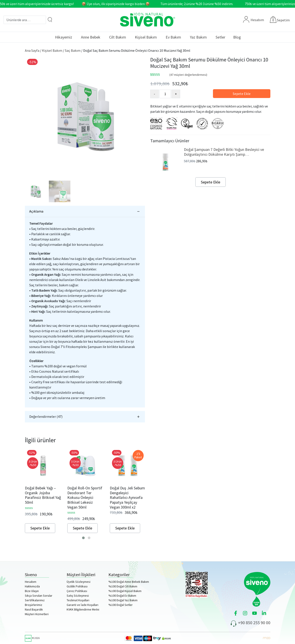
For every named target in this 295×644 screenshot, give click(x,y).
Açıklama (36, 211)
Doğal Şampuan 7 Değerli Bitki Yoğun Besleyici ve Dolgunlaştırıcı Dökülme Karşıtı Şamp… (224, 152)
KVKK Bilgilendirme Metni (83, 609)
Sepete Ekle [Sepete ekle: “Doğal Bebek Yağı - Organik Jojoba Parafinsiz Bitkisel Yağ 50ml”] (40, 528)
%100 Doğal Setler (121, 605)
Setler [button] (220, 37)
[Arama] (50, 19)
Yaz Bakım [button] (198, 37)
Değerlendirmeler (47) (46, 416)
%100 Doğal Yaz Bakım (123, 600)
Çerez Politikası (77, 591)
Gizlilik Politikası (77, 586)
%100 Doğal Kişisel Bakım (125, 591)
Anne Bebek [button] (91, 37)
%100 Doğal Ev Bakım (122, 596)
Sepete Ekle (242, 94)
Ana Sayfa (32, 50)
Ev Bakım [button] (173, 37)
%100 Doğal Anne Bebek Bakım (129, 582)
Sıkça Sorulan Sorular (39, 596)
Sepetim (283, 20)
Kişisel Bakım (52, 50)
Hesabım (254, 20)
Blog (237, 37)
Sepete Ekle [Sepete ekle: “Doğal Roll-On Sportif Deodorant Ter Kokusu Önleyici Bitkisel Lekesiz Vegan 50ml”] (82, 528)
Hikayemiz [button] (64, 37)
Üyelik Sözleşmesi (79, 582)
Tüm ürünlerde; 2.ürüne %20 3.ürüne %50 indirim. (200, 4)
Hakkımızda (32, 586)
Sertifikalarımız (35, 600)
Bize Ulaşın (32, 591)
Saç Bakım (73, 50)
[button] (83, 538)
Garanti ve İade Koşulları (82, 605)
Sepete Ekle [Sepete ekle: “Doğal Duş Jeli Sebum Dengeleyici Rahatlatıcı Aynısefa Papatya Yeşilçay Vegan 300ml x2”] (125, 528)
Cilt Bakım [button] (118, 37)
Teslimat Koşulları (78, 600)
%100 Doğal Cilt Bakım (123, 586)
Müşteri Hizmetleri (37, 614)
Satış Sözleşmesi (78, 596)
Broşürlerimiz (34, 605)
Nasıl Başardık (34, 609)
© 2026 (32, 638)
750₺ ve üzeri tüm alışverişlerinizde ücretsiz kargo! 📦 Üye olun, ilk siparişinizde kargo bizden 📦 (77, 4)
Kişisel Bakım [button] (146, 37)
